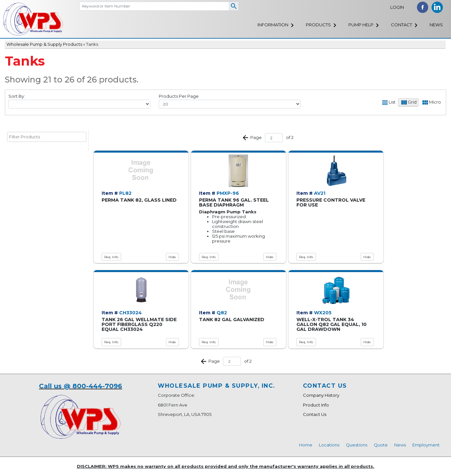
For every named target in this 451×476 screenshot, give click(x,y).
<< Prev (245, 138)
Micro (435, 102)
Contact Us (315, 414)
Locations (329, 445)
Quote (381, 445)
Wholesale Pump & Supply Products (44, 44)
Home (306, 445)
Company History (321, 395)
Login (397, 7)
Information (273, 25)
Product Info (316, 405)
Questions (357, 445)
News (436, 25)
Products (318, 25)
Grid (412, 102)
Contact (401, 25)
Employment (426, 445)
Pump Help (361, 25)
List (392, 102)
